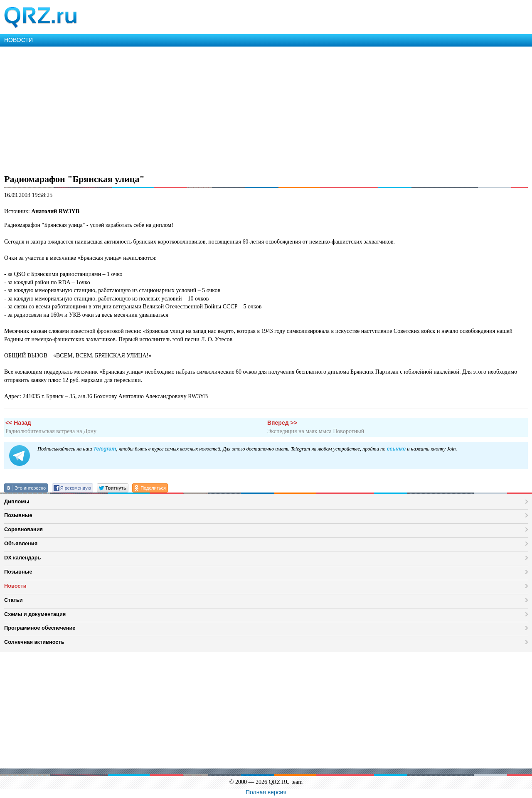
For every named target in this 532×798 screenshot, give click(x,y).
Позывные (18, 515)
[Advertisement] (249, 109)
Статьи (14, 600)
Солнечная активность (34, 642)
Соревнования (23, 529)
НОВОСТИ (18, 40)
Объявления (21, 543)
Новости (15, 586)
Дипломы (17, 501)
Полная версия (266, 792)
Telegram (105, 449)
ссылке (396, 449)
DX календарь (22, 558)
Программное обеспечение (40, 628)
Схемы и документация (35, 614)
